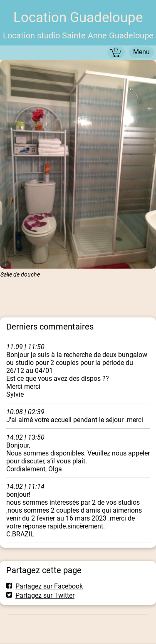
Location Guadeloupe (78, 17)
